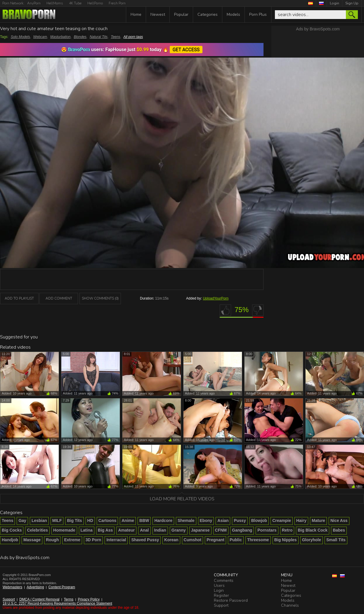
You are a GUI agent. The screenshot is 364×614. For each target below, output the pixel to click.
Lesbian (39, 520)
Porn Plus (258, 14)
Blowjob (259, 520)
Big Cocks (12, 530)
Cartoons (107, 520)
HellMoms (55, 3)
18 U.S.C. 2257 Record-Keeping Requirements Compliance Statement (57, 603)
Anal (144, 530)
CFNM (221, 530)
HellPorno (95, 3)
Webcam (40, 37)
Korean (171, 540)
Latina (87, 530)
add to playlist (19, 298)
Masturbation (60, 37)
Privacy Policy (89, 599)
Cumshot (193, 540)
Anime (128, 520)
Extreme (72, 540)
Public (236, 540)
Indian (160, 530)
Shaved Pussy (145, 540)
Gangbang (242, 530)
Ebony (206, 520)
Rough (52, 540)
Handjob (10, 540)
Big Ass (105, 530)
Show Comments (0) (100, 298)
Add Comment (59, 298)
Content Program (62, 587)
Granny (179, 530)
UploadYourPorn (216, 298)
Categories (208, 14)
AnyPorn (34, 3)
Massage (32, 540)
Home (136, 14)
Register (221, 595)
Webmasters (12, 587)
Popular (181, 14)
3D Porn (93, 540)
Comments (224, 581)
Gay (22, 520)
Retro (287, 530)
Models (233, 14)
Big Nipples (286, 540)
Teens (115, 37)
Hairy (301, 520)
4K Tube (75, 3)
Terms (69, 599)
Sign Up (352, 3)
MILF (57, 520)
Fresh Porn (117, 3)
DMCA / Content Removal (39, 599)
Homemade (64, 530)
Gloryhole (312, 540)
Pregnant (215, 540)
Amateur (126, 530)
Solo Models (20, 37)
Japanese (200, 530)
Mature (318, 520)
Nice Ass (339, 520)
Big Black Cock (313, 530)
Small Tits (336, 540)
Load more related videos (182, 499)
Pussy (240, 520)
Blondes (80, 37)
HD (90, 520)
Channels (290, 605)
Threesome (258, 540)
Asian (223, 520)
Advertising (35, 587)
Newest (158, 14)
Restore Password (231, 600)
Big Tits (74, 520)
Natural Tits (99, 37)
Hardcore (163, 520)
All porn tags (133, 37)
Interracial (116, 540)
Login (334, 3)
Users (219, 586)
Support (9, 599)
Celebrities (37, 530)
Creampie (282, 520)
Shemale (186, 520)
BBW (144, 520)
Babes (339, 530)
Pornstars (267, 530)
